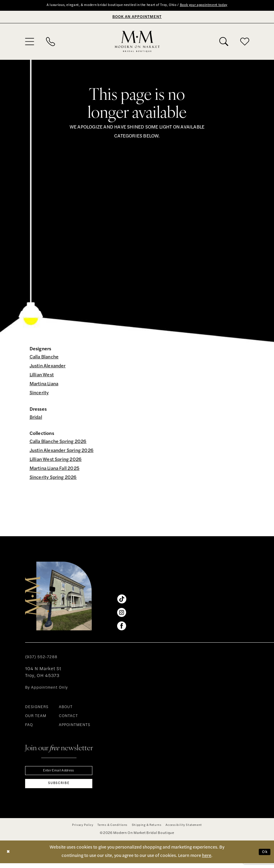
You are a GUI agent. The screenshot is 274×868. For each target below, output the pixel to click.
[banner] (137, 42)
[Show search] (224, 42)
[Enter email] (59, 772)
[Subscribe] (59, 787)
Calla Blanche (44, 358)
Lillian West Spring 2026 (56, 461)
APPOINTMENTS (75, 726)
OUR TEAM (36, 717)
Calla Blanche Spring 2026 (58, 443)
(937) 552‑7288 (41, 658)
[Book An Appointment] (137, 18)
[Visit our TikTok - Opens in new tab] (122, 600)
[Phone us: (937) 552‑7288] (50, 42)
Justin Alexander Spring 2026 (62, 452)
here (207, 860)
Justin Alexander (48, 367)
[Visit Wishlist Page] (245, 42)
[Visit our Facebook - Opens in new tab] (122, 627)
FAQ (29, 726)
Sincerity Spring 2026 (53, 479)
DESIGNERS (37, 708)
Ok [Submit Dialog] (264, 856)
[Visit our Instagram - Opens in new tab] (122, 613)
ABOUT (66, 708)
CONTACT (68, 717)
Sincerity (39, 394)
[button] (30, 42)
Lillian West (42, 376)
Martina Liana (44, 385)
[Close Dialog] (9, 856)
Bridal (36, 418)
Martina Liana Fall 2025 (55, 470)
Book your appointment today (217, 6)
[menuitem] (30, 42)
